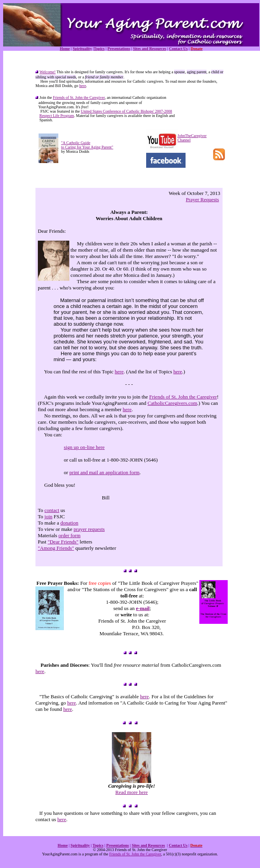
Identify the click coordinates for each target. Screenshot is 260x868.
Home (65, 49)
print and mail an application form (104, 472)
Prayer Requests (202, 199)
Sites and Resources (150, 49)
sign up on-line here (84, 447)
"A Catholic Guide (76, 143)
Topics (99, 49)
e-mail (143, 608)
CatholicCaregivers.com (173, 403)
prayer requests (89, 529)
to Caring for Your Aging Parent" (87, 147)
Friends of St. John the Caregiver (79, 97)
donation (69, 523)
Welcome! (47, 72)
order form (69, 535)
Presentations (119, 49)
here (83, 86)
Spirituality (82, 49)
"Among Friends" (56, 548)
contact (52, 510)
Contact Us (178, 49)
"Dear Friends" (63, 542)
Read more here (132, 792)
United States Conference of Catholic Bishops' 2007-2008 (126, 111)
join (48, 517)
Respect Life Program (57, 116)
